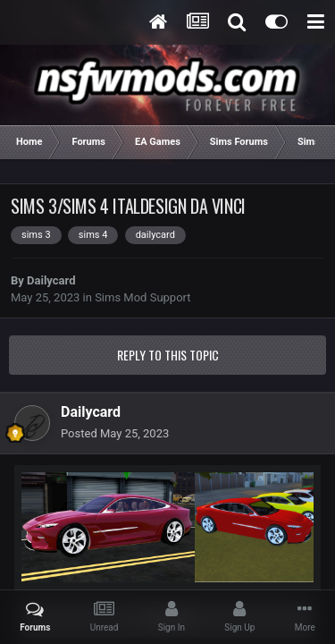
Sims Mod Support (142, 297)
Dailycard (51, 280)
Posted (115, 433)
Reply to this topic (168, 355)
